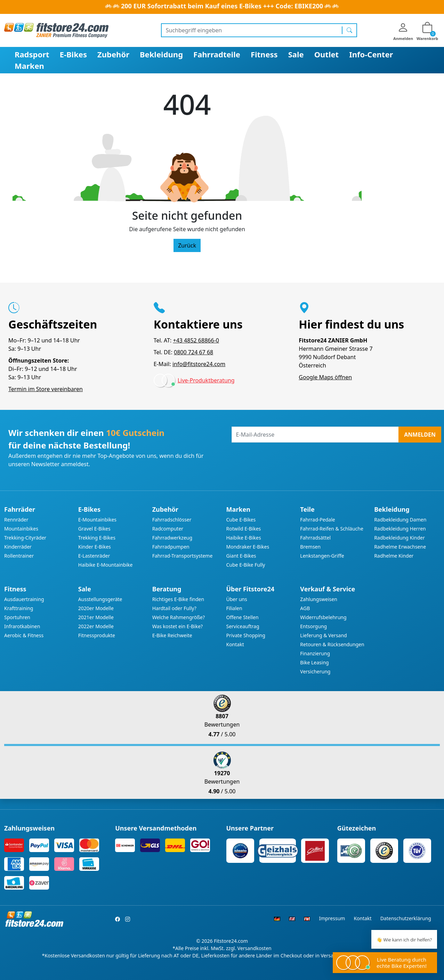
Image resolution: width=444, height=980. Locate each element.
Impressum (332, 918)
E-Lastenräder (94, 556)
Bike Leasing (314, 662)
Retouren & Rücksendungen (332, 644)
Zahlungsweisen (319, 599)
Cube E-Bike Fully (245, 565)
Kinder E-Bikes (95, 547)
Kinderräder (18, 547)
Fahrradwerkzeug (172, 538)
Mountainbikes (21, 529)
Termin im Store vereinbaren (46, 389)
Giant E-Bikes (241, 556)
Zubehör (113, 54)
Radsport (32, 54)
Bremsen (310, 547)
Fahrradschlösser (172, 520)
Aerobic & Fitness (24, 635)
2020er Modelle (96, 608)
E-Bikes (73, 54)
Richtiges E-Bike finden (178, 599)
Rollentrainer (19, 556)
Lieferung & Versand (323, 635)
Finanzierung (315, 653)
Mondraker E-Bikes (248, 547)
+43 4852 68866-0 (196, 340)
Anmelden (420, 435)
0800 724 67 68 (193, 352)
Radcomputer (168, 529)
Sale (296, 54)
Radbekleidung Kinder (399, 538)
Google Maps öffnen (325, 377)
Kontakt (235, 644)
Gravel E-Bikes (94, 529)
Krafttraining (19, 608)
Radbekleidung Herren (400, 529)
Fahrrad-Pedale (317, 520)
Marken (29, 66)
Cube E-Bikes (241, 520)
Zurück (187, 245)
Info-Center (371, 54)
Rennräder (16, 520)
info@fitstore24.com (199, 364)
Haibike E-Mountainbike (106, 565)
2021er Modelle (96, 617)
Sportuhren (17, 617)
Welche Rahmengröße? (179, 617)
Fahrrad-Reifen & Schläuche (332, 529)
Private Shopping (245, 635)
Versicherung (315, 671)
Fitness (264, 54)
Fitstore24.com (231, 941)
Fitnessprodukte (97, 635)
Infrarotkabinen (22, 626)
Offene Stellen (242, 617)
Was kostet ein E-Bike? (178, 626)
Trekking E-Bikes (97, 538)
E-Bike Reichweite (172, 635)
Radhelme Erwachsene (400, 547)
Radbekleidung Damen (400, 520)
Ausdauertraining (24, 599)
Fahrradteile (217, 54)
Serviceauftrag (243, 626)
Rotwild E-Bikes (243, 529)
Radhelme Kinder (394, 556)
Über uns (236, 599)
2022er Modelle (96, 626)
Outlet (327, 54)
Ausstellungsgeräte (100, 599)
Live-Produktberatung (206, 380)
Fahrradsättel (315, 538)
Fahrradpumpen (171, 547)
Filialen (234, 608)
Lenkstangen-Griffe (322, 556)
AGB (305, 608)
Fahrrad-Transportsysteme (183, 556)
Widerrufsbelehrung (323, 617)
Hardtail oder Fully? (174, 608)
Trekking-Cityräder (25, 538)
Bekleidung (161, 54)
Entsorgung (313, 626)
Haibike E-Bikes (243, 538)
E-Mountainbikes (97, 520)
